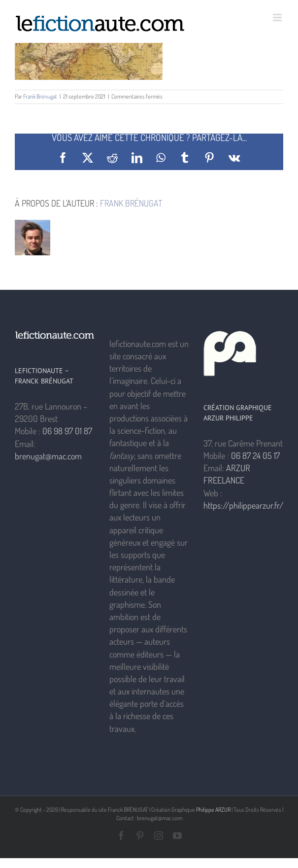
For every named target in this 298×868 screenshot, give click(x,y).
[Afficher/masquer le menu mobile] (278, 17)
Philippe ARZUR (213, 810)
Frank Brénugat (40, 96)
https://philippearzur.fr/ (244, 505)
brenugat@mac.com (48, 456)
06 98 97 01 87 (67, 431)
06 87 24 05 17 (255, 455)
